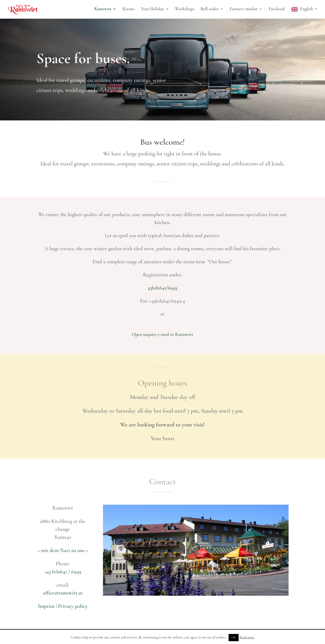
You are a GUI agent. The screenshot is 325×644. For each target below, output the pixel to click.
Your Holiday (152, 9)
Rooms (128, 9)
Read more (247, 637)
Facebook (277, 9)
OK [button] (233, 637)
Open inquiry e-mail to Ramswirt (163, 334)
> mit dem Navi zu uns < (63, 550)
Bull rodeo (210, 9)
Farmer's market (244, 9)
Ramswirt (103, 9)
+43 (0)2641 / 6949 (63, 572)
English (306, 9)
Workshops (185, 9)
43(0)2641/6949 (162, 288)
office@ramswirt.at (63, 593)
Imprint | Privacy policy (63, 606)
